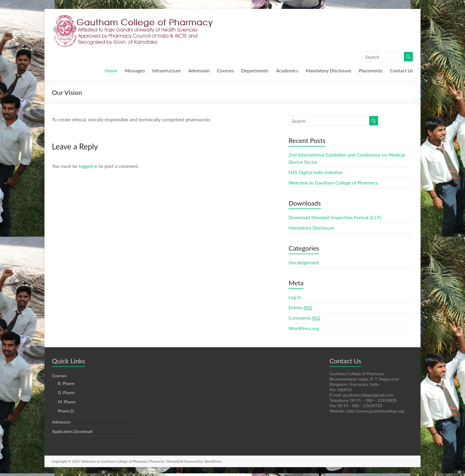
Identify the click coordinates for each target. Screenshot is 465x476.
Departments (255, 70)
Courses (226, 70)
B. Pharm (66, 383)
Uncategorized (304, 262)
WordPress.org (304, 328)
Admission (199, 70)
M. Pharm (67, 402)
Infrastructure (167, 70)
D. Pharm (66, 393)
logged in (88, 166)
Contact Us (402, 70)
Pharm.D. (66, 411)
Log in (295, 297)
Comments (304, 318)
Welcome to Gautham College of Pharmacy (333, 183)
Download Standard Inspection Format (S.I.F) (335, 217)
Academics (287, 70)
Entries (300, 308)
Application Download (72, 431)
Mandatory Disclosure (329, 70)
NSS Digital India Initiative (316, 172)
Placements (371, 70)
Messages (135, 70)
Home (111, 70)
